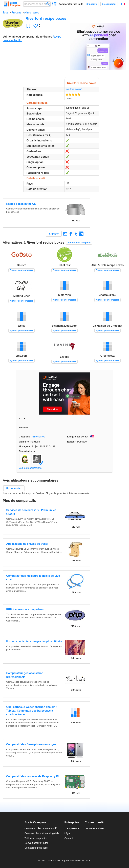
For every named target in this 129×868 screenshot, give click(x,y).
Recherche (48, 4)
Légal (67, 833)
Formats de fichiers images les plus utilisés (34, 641)
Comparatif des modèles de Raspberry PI (32, 776)
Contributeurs (27, 451)
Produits (16, 13)
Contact (69, 838)
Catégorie (24, 437)
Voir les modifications (30, 468)
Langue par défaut (78, 437)
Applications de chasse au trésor (27, 544)
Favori (28, 26)
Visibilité (24, 442)
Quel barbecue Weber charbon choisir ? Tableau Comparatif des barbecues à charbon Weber (32, 711)
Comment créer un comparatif (40, 828)
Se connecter (109, 4)
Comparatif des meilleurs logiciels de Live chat (33, 578)
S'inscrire (92, 4)
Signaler (54, 234)
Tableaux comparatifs (36, 838)
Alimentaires (32, 13)
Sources (24, 428)
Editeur (71, 442)
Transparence (72, 828)
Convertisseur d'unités (36, 843)
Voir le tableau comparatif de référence (27, 37)
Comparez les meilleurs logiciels (42, 833)
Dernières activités (95, 828)
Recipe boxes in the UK (21, 204)
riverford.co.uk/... (74, 89)
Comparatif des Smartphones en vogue (31, 744)
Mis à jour (24, 446)
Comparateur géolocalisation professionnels (25, 675)
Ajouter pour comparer (79, 243)
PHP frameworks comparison (25, 609)
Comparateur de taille (71, 4)
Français (123, 4)
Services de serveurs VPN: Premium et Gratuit (31, 512)
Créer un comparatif (55, 4)
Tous (6, 13)
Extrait (23, 418)
